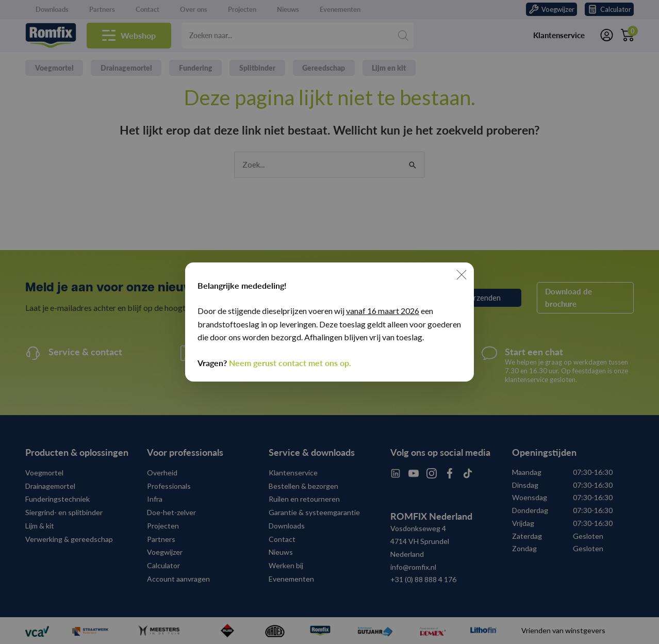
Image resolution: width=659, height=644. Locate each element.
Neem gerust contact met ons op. (290, 363)
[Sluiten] (462, 275)
